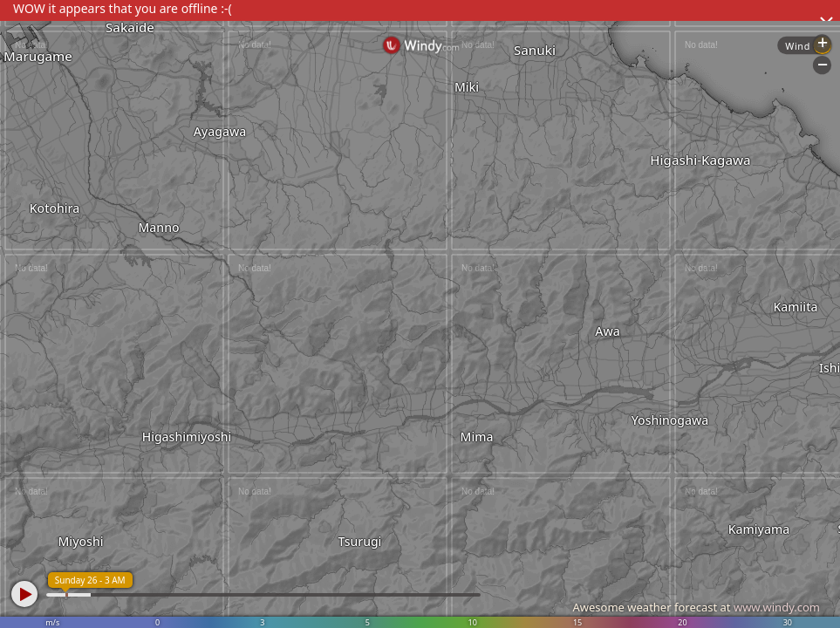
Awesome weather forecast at (696, 607)
